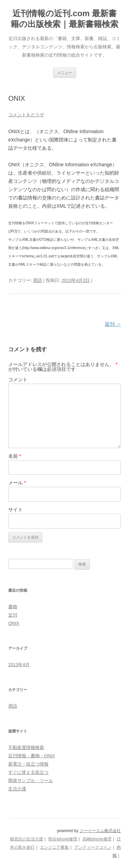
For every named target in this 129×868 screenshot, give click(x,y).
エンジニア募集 (54, 847)
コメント (18, 379)
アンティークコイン (93, 847)
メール (17, 483)
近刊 (113, 324)
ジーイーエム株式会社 (100, 831)
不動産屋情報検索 (26, 747)
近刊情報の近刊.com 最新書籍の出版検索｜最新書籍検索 (64, 19)
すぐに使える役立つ (28, 772)
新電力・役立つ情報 (28, 764)
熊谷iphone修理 (63, 839)
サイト (15, 510)
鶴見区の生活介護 (26, 839)
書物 (13, 607)
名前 (15, 456)
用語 (37, 280)
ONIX (14, 623)
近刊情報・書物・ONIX (32, 756)
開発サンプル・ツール (31, 781)
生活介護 (17, 789)
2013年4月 (19, 665)
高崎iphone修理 (97, 839)
